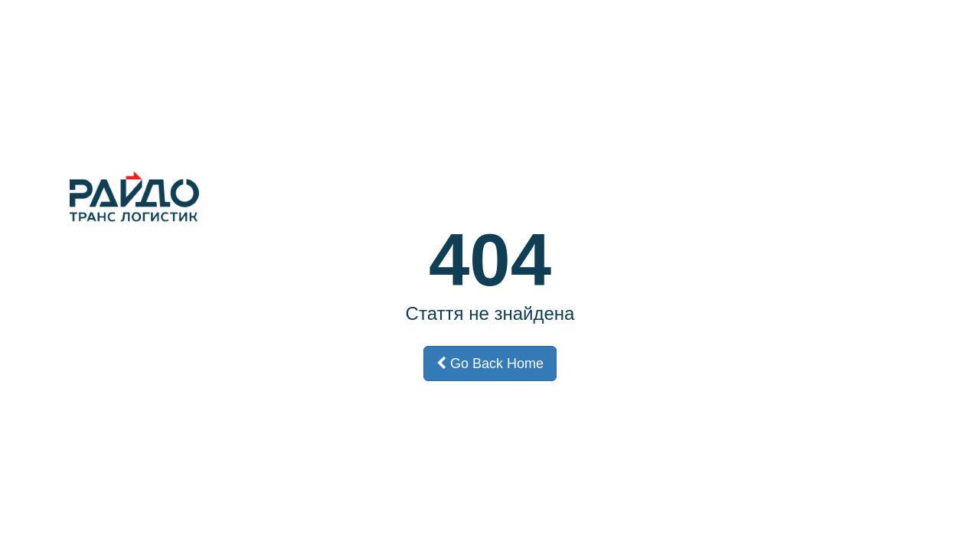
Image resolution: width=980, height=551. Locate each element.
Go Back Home (490, 364)
